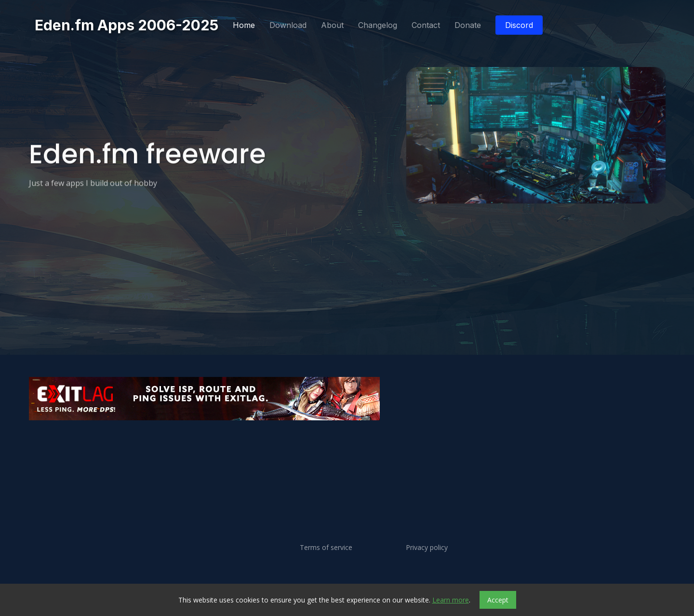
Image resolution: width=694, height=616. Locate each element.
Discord (519, 25)
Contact (426, 25)
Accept (498, 600)
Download (288, 25)
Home (244, 25)
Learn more (451, 600)
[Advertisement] (318, 451)
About (332, 25)
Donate (468, 25)
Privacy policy (427, 548)
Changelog (378, 25)
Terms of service (326, 548)
